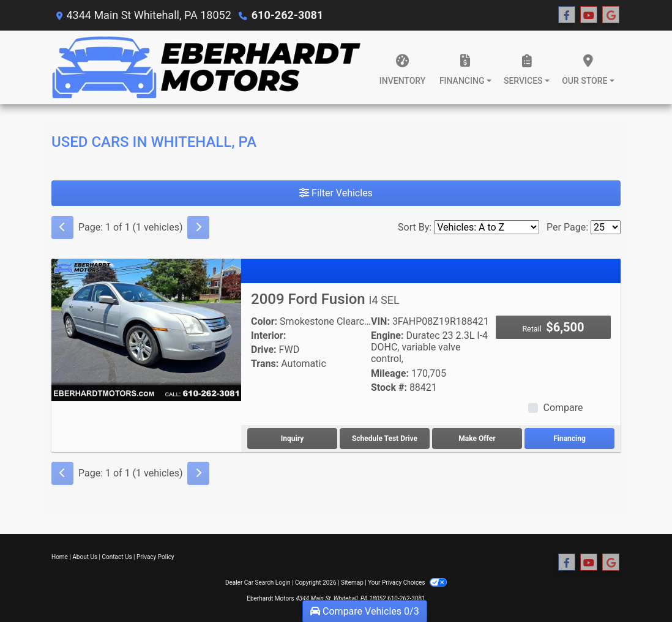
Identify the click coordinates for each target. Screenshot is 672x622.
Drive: (264, 350)
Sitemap (352, 583)
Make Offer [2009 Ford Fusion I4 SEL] (477, 439)
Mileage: (390, 373)
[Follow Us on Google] (611, 15)
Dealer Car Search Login (258, 583)
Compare (563, 408)
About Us (85, 557)
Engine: (387, 335)
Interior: (268, 335)
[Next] (198, 228)
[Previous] (62, 228)
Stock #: (389, 387)
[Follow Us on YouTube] (589, 15)
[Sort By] (487, 227)
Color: (264, 321)
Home (60, 557)
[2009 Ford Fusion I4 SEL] (146, 329)
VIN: (380, 321)
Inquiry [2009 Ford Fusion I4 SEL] (292, 439)
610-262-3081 (287, 15)
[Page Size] (606, 227)
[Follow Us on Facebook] (567, 15)
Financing (569, 439)
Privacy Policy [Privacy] (155, 557)
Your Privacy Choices (407, 583)
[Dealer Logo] (207, 67)
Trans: (265, 364)
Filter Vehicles (336, 193)
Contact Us (117, 557)
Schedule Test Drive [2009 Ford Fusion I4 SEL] (385, 439)
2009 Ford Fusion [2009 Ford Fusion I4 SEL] (325, 299)
